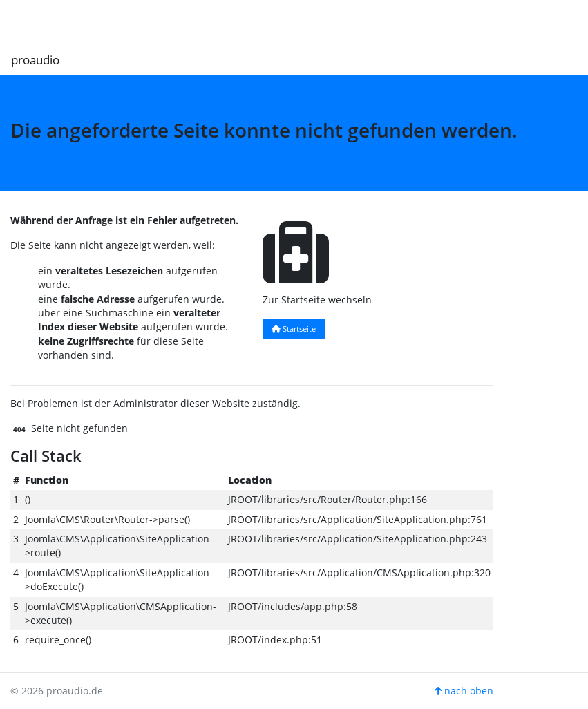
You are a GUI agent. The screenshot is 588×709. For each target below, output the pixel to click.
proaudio (35, 60)
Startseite (294, 329)
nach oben (464, 691)
